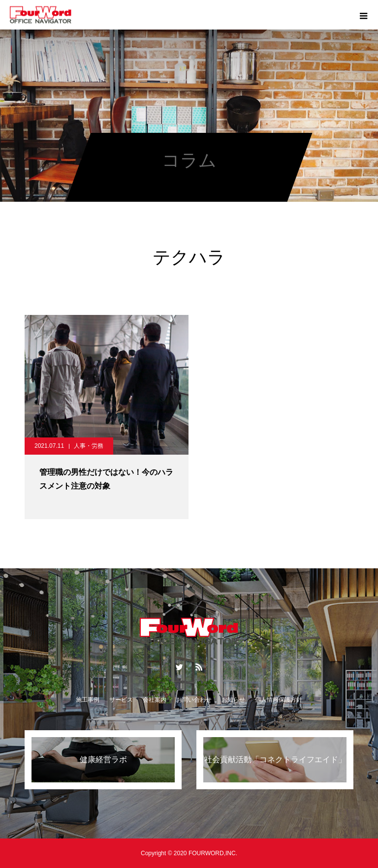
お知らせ (233, 700)
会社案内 (155, 700)
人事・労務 (89, 446)
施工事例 (88, 700)
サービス (121, 700)
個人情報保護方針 (279, 700)
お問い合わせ (194, 700)
